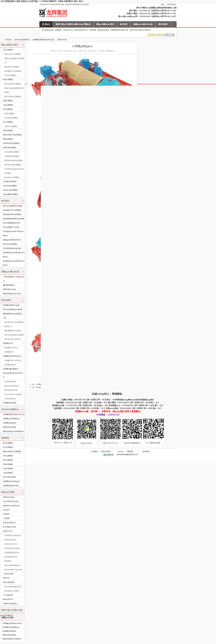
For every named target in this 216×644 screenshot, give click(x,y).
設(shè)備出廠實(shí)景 (13, 587)
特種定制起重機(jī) (10, 148)
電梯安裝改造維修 (10, 427)
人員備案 (6, 518)
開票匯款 (58, 30)
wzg (74, 51)
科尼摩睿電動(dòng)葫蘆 (12, 248)
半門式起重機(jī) (10, 75)
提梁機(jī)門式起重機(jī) (13, 71)
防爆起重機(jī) (8, 101)
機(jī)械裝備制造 (9, 285)
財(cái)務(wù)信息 (9, 527)
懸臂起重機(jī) (8, 139)
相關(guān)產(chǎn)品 (143, 24)
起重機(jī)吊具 (8, 343)
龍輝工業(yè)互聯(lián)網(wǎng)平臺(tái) (73, 24)
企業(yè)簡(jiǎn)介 (10, 523)
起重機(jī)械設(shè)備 (11, 486)
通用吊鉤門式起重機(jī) (13, 54)
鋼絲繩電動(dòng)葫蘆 (12, 331)
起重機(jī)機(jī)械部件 (11, 369)
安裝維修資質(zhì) (11, 557)
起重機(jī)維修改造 (10, 423)
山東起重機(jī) (8, 473)
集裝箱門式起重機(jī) (12, 67)
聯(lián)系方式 (8, 599)
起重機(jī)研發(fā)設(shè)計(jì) (43, 40)
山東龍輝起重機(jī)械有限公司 (1, 40)
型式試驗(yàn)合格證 (12, 548)
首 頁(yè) (46, 24)
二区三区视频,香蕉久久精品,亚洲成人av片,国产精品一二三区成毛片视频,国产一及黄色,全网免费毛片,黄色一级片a (42, 1)
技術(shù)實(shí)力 (81, 30)
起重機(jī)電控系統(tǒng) (119, 30)
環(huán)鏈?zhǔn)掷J (13, 339)
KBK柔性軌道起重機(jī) (11, 143)
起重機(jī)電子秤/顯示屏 (13, 360)
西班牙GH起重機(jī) (10, 244)
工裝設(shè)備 (8, 574)
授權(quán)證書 (10, 540)
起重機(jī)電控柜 (10, 365)
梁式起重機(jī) (8, 109)
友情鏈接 (146, 451)
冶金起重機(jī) (8, 105)
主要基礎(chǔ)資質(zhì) (13, 535)
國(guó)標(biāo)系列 (105, 24)
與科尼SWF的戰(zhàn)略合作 (140, 30)
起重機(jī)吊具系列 (11, 348)
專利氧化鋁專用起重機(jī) (13, 160)
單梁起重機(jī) (9, 114)
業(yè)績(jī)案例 (103, 30)
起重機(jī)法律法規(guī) (11, 481)
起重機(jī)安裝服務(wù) (11, 419)
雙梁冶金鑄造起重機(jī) (13, 97)
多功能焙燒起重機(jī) (12, 152)
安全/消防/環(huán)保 (11, 501)
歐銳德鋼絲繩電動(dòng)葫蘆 (14, 219)
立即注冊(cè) (171, 4)
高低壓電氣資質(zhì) (12, 553)
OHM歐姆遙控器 (10, 382)
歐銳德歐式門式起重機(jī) (12, 210)
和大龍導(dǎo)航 (48, 30)
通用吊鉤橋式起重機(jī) (13, 84)
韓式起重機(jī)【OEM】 (12, 227)
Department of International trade (52, 4)
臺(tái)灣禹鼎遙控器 (12, 386)
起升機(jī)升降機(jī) (10, 182)
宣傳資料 (6, 514)
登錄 (162, 4)
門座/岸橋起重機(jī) (10, 186)
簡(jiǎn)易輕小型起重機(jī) (12, 135)
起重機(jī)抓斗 (9, 352)
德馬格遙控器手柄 (11, 390)
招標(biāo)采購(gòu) (10, 604)
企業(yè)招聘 (106, 451)
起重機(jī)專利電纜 (10, 403)
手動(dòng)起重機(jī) (10, 190)
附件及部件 (163, 24)
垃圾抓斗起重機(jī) (11, 126)
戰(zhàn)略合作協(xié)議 (13, 570)
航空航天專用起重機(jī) (13, 165)
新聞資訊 (5, 438)
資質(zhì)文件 (68, 30)
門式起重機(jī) (8, 50)
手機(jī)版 (130, 451)
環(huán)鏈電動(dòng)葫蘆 (13, 206)
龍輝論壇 (95, 451)
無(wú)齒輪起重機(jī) (10, 194)
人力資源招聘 (8, 595)
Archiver (121, 451)
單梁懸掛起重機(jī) (11, 118)
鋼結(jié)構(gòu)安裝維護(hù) (13, 431)
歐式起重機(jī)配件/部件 (12, 223)
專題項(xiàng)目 (9, 497)
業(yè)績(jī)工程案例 (12, 591)
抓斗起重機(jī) (8, 122)
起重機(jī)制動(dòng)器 (11, 305)
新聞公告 (6, 578)
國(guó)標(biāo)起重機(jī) (12, 451)
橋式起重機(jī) (8, 79)
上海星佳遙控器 (10, 399)
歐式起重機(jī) (8, 443)
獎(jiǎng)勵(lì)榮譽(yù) (12, 565)
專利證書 (93, 30)
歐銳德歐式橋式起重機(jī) (12, 214)
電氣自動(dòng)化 (9, 289)
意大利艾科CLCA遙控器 (13, 394)
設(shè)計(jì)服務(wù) (22, 40)
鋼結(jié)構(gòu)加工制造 (12, 294)
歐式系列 (124, 24)
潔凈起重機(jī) (8, 131)
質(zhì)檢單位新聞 (10, 477)
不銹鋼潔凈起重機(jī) (12, 156)
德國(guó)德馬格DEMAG (12, 240)
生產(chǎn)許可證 (11, 544)
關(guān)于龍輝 (8, 492)
